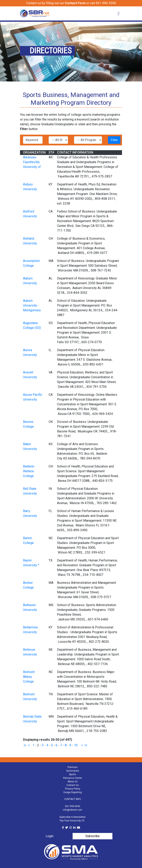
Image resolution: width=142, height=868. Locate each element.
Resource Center (73, 778)
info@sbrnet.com (73, 810)
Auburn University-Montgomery (32, 305)
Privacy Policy (73, 789)
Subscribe (92, 836)
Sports (72, 774)
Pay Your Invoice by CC (72, 821)
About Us (73, 782)
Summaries (73, 771)
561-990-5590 (73, 806)
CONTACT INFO (73, 799)
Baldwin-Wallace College (29, 471)
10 (76, 745)
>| (86, 745)
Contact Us (73, 785)
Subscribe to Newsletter (72, 817)
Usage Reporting (73, 792)
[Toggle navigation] (118, 14)
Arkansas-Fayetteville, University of (32, 162)
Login (49, 836)
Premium (73, 767)
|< (25, 745)
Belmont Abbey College (29, 677)
